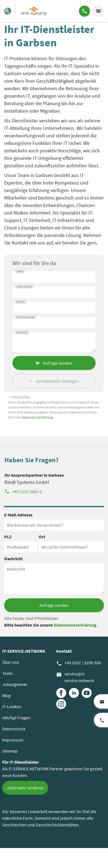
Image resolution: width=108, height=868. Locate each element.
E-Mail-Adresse (18, 515)
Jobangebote (15, 684)
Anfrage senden (58, 363)
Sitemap (10, 751)
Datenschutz (14, 729)
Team (7, 673)
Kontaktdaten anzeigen (58, 381)
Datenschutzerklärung (37, 417)
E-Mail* (21, 302)
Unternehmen (24, 287)
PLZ (8, 537)
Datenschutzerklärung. (76, 625)
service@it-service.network (75, 677)
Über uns (11, 662)
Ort (42, 537)
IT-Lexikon (12, 706)
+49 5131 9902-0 (23, 491)
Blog (6, 695)
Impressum (13, 740)
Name (20, 271)
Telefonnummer (25, 317)
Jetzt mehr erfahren (25, 788)
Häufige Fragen (16, 718)
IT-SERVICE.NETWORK (24, 651)
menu (98, 11)
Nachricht (22, 332)
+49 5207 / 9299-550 (79, 663)
